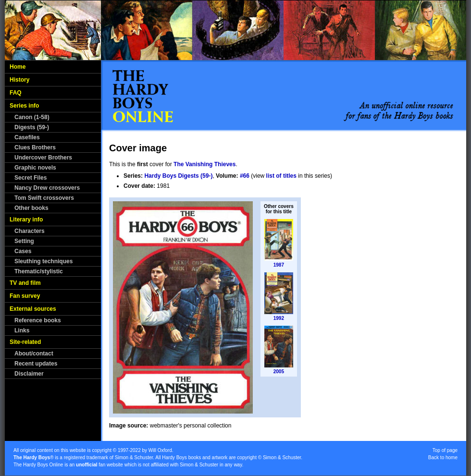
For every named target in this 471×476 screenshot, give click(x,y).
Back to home (443, 458)
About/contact (34, 354)
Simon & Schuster (134, 458)
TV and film (25, 283)
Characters (30, 231)
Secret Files (31, 178)
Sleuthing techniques (43, 261)
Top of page (445, 450)
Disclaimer (29, 374)
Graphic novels (35, 168)
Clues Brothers (35, 147)
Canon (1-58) (32, 117)
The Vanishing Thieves (205, 164)
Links (22, 330)
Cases (23, 251)
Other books (31, 208)
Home (18, 67)
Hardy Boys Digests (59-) (178, 176)
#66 (245, 176)
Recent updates (36, 364)
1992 (279, 318)
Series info (24, 106)
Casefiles (27, 137)
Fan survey (25, 296)
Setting (24, 241)
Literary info (26, 220)
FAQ (16, 93)
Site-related (25, 342)
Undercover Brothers (43, 158)
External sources (33, 309)
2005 (279, 372)
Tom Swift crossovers (44, 198)
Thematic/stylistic (39, 271)
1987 (279, 265)
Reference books (38, 320)
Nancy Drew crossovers (47, 188)
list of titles (281, 176)
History (19, 80)
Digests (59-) (32, 127)
